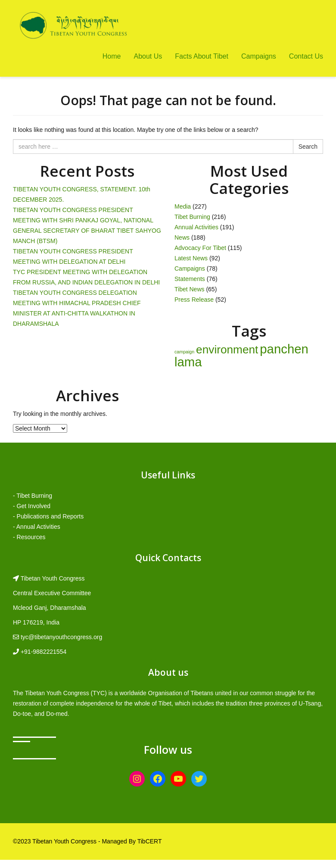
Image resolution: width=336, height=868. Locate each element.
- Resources (29, 537)
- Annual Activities (37, 527)
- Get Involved (32, 506)
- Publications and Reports (48, 516)
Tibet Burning (192, 217)
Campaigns (259, 56)
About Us (148, 56)
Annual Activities (196, 227)
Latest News (191, 258)
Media (183, 206)
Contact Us (306, 56)
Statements (190, 279)
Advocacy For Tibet (200, 248)
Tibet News (190, 289)
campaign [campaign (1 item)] (184, 352)
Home (112, 56)
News (182, 237)
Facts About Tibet (202, 56)
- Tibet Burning (33, 496)
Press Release (194, 300)
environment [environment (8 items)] (227, 350)
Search (308, 147)
